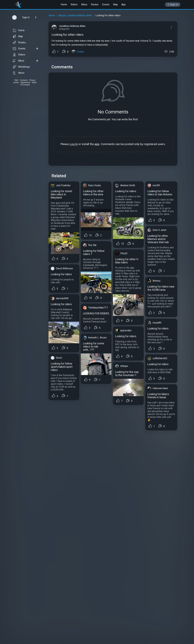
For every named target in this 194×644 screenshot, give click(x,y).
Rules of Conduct (28, 84)
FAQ (16, 80)
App (124, 4)
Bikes (84, 4)
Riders (74, 4)
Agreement (25, 82)
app (97, 144)
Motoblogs (21, 67)
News (19, 73)
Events (106, 4)
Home (64, 4)
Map (115, 4)
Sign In (173, 5)
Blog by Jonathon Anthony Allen (75, 15)
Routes (95, 4)
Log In (74, 144)
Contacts (24, 80)
